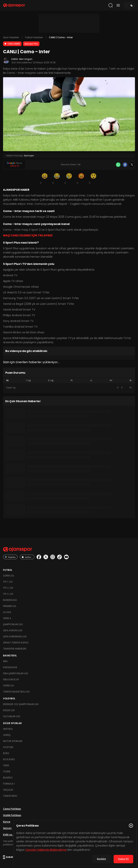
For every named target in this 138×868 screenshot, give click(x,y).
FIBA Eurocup (11, 679)
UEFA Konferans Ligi (15, 637)
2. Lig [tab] (51, 380)
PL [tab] (72, 380)
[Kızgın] (81, 178)
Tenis (6, 765)
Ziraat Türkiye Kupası (16, 643)
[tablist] (69, 380)
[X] (132, 165)
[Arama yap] (111, 5)
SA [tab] (111, 380)
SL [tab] (7, 380)
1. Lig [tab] (28, 380)
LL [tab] (91, 380)
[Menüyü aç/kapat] (118, 5)
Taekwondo (10, 796)
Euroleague (10, 667)
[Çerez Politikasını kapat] (131, 826)
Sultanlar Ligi (12, 716)
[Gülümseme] (45, 178)
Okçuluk (8, 790)
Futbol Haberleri (34, 37)
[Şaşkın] (93, 178)
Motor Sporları (13, 741)
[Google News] (14, 165)
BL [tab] (131, 380)
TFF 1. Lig (8, 582)
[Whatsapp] (118, 165)
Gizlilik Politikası (12, 815)
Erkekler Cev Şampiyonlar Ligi (21, 704)
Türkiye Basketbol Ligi (16, 692)
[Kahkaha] (57, 178)
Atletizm (8, 747)
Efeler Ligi (9, 710)
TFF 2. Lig (8, 588)
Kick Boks (9, 759)
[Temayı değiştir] (129, 5)
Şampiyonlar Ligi (13, 624)
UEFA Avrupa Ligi (13, 630)
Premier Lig (10, 606)
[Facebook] (125, 165)
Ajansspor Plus (31, 44)
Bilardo (8, 778)
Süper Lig (8, 576)
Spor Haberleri (11, 37)
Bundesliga (10, 600)
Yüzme (7, 772)
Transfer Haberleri (15, 649)
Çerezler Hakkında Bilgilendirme (46, 850)
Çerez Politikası (12, 809)
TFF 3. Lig (8, 594)
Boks (6, 753)
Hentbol (8, 729)
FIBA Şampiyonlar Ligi (16, 673)
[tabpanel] (69, 388)
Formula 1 (9, 784)
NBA (5, 661)
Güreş (7, 735)
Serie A (7, 618)
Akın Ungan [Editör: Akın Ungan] (26, 59)
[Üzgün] (69, 178)
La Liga (7, 612)
